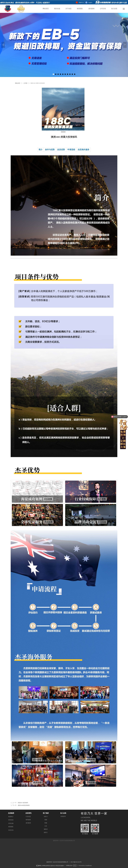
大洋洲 (25, 83)
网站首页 (18, 83)
